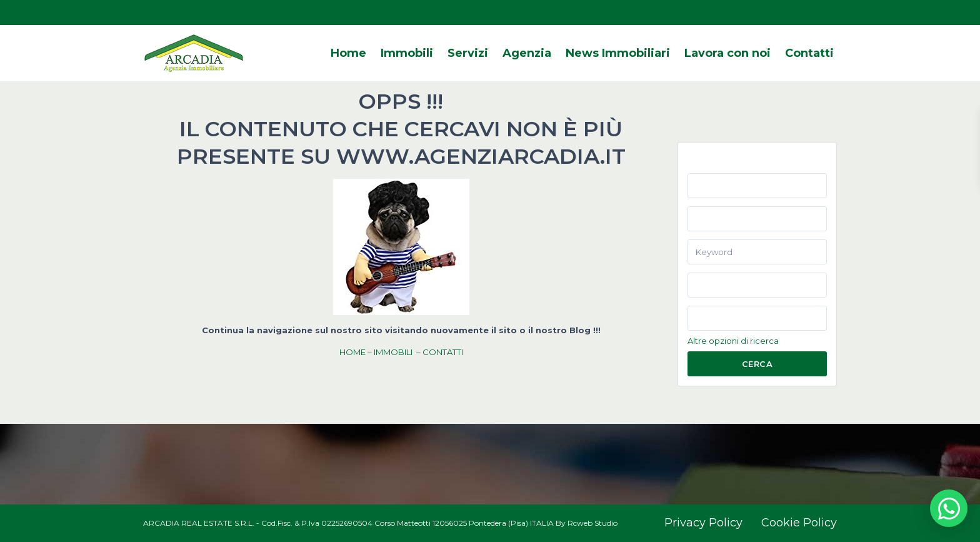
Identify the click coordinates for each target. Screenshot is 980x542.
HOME (352, 352)
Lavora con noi (727, 53)
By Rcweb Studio (587, 523)
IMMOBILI (393, 352)
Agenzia (527, 53)
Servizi (468, 53)
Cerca (757, 364)
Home (348, 53)
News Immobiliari (618, 53)
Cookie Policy (799, 523)
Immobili (407, 53)
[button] (949, 508)
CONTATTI (443, 352)
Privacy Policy (703, 523)
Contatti (809, 53)
